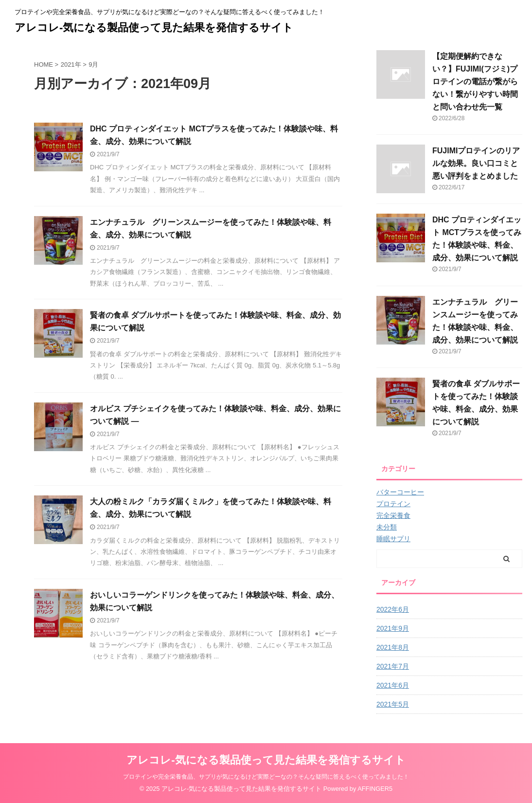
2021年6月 (393, 685)
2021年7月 (393, 666)
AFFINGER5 (375, 789)
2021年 (71, 64)
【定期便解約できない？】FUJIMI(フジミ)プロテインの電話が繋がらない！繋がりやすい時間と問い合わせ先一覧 (475, 82)
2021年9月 (393, 628)
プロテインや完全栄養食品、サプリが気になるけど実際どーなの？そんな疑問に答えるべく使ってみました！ (266, 777)
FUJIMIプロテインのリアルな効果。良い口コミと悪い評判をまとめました (476, 163)
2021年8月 (393, 647)
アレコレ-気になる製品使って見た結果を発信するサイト (154, 27)
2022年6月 (393, 609)
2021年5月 (393, 704)
